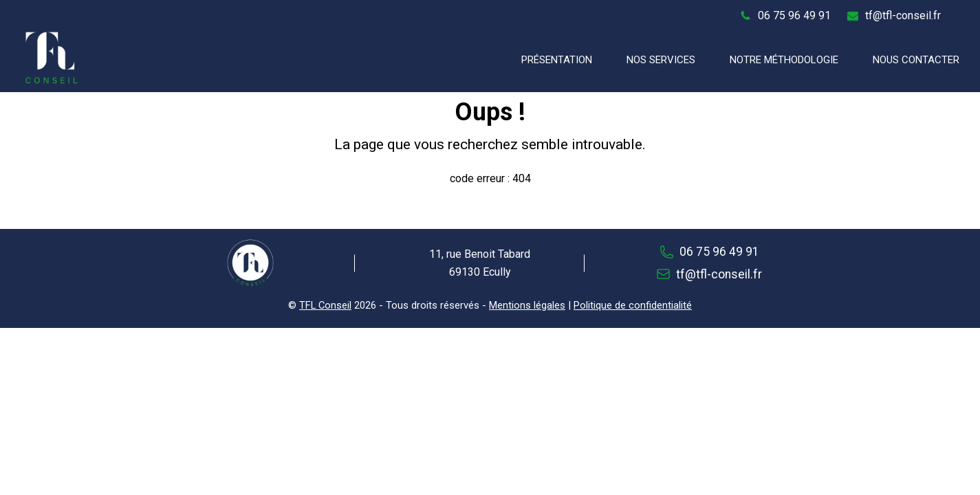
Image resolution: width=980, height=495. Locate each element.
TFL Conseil (325, 305)
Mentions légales (527, 305)
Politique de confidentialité (633, 305)
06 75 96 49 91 (794, 15)
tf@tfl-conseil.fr (903, 15)
